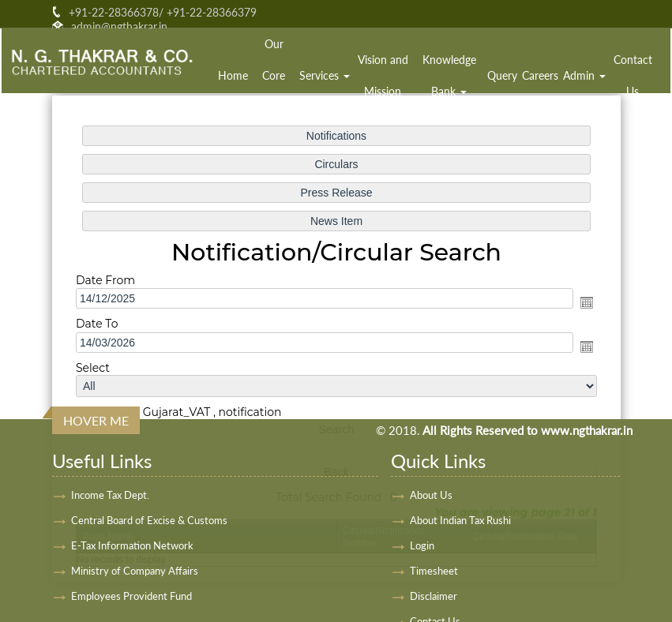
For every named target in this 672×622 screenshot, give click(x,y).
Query (502, 75)
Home (233, 75)
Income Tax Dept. (110, 495)
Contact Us (633, 75)
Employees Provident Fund (131, 596)
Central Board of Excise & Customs (149, 520)
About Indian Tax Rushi (460, 520)
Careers (540, 75)
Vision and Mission (383, 75)
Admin (584, 75)
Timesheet (434, 571)
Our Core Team (274, 75)
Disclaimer (434, 596)
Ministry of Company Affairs (135, 571)
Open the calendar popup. (586, 302)
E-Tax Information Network (132, 545)
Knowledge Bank (449, 75)
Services (325, 75)
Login (422, 545)
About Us (431, 495)
